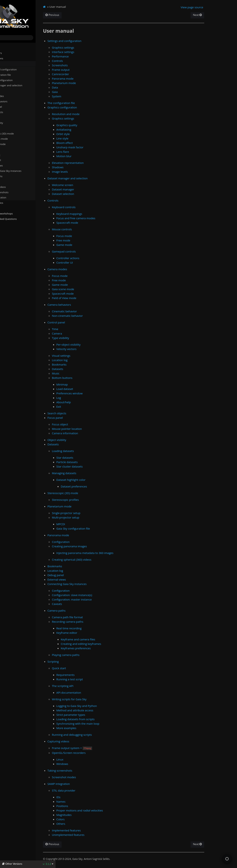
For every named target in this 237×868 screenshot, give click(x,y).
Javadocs (9, 224)
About (6, 235)
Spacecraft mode (89, 223)
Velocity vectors (88, 349)
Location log (13, 155)
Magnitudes (86, 815)
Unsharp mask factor (91, 147)
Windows (84, 764)
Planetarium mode (15, 139)
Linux (81, 759)
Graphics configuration (18, 80)
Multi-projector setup (87, 517)
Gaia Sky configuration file (95, 528)
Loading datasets (85, 451)
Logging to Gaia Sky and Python (98, 706)
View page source (210, 7)
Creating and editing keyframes (103, 644)
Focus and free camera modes (97, 218)
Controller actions (89, 258)
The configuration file (18, 74)
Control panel (13, 107)
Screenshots (81, 65)
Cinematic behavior (86, 311)
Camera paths (13, 176)
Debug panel (14, 160)
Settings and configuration (20, 69)
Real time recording (91, 628)
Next (216, 15)
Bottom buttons (84, 378)
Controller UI (86, 262)
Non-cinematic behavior (89, 316)
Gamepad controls (85, 251)
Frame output (82, 70)
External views (14, 165)
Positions (84, 806)
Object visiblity (15, 122)
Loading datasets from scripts (97, 719)
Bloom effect (86, 143)
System (78, 96)
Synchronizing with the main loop (99, 724)
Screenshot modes (86, 777)
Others (82, 824)
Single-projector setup (88, 513)
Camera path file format (89, 617)
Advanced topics (12, 203)
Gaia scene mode (85, 289)
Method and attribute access (96, 710)
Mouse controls (84, 229)
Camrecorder (82, 74)
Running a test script (91, 679)
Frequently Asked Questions (19, 219)
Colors (82, 819)
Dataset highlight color (92, 480)
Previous (74, 15)
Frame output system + (94, 748)
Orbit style (85, 134)
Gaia (76, 92)
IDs (80, 797)
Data (77, 87)
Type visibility (82, 338)
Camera (79, 333)
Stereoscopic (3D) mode (18, 133)
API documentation (90, 693)
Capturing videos (14, 187)
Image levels (81, 172)
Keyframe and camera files (100, 639)
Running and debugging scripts (94, 735)
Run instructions (12, 58)
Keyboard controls (85, 207)
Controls (10, 91)
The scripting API (84, 686)
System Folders (11, 53)
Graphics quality (88, 125)
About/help (85, 402)
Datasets (10, 128)
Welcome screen (84, 185)
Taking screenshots (16, 192)
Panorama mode (14, 144)
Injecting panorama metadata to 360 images (106, 553)
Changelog (10, 229)
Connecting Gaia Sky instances (22, 171)
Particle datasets (89, 462)
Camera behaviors (15, 101)
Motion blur (86, 156)
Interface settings (85, 52)
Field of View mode (86, 298)
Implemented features (88, 830)
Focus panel (12, 117)
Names (82, 802)
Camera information (87, 433)
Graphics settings (85, 47)
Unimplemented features (90, 835)
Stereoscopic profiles (87, 500)
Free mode (85, 240)
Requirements (87, 675)
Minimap (84, 384)
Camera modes (14, 96)
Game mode (86, 245)
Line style (84, 138)
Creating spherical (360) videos (93, 560)
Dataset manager (85, 189)
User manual (11, 64)
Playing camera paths (87, 655)
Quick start (81, 668)
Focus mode (86, 236)
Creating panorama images (91, 546)
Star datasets (86, 458)
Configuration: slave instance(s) (94, 595)
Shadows (79, 167)
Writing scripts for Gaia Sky (91, 699)
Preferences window (91, 393)
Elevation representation (89, 163)
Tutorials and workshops (17, 213)
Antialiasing (85, 129)
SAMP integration (15, 197)
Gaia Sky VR (9, 208)
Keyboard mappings (91, 214)
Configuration (82, 542)
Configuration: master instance (93, 599)
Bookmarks (13, 149)
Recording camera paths (89, 622)
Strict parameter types (92, 715)
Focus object (82, 424)
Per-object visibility (90, 345)
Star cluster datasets (91, 466)
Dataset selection (85, 194)
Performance (82, 56)
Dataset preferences (95, 486)
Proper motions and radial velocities (101, 810)
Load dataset (86, 389)
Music (77, 373)
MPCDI (82, 524)
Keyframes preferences (97, 648)
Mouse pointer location (89, 429)
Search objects (15, 112)
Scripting (10, 181)
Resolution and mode (87, 114)
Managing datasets (86, 473)
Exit (80, 407)
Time (77, 329)
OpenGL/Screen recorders (90, 753)
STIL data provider (85, 790)
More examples (88, 728)
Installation (9, 47)
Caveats (79, 604)
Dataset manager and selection (23, 85)
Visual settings (83, 356)
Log (80, 398)
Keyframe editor (88, 633)
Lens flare (84, 152)
